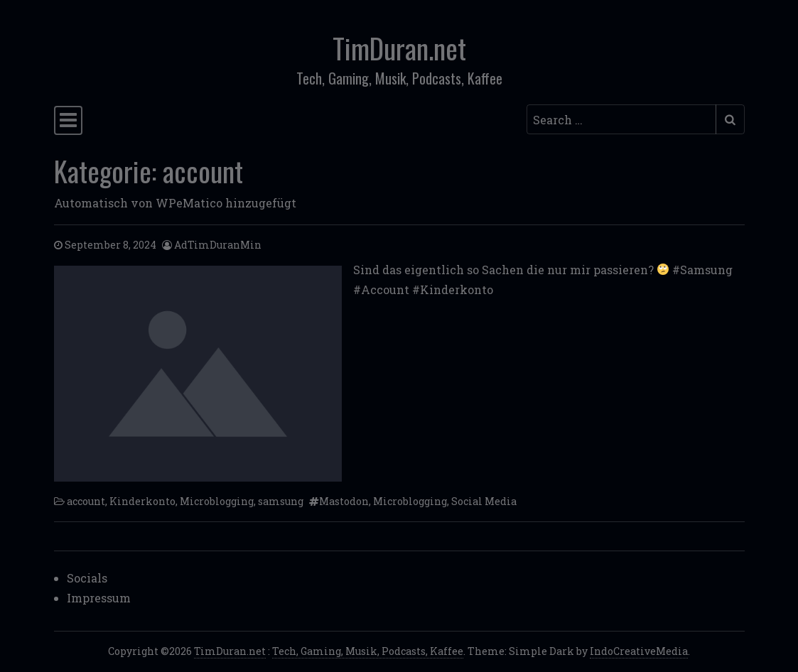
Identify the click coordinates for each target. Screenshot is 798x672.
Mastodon (344, 501)
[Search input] (621, 119)
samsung (281, 501)
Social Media (484, 501)
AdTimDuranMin (218, 245)
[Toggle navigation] (68, 120)
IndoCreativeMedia (639, 651)
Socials (87, 578)
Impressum (99, 598)
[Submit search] (730, 119)
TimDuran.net (399, 48)
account (86, 501)
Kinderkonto (142, 501)
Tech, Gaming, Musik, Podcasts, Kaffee (368, 651)
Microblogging (217, 501)
